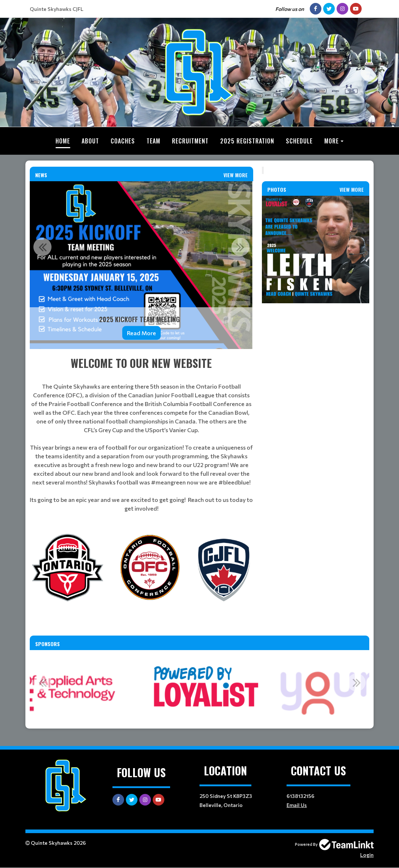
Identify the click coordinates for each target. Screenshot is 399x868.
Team (153, 141)
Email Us (297, 805)
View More (236, 175)
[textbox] (141, 434)
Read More (141, 333)
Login (367, 855)
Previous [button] (42, 247)
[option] (141, 265)
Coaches (123, 141)
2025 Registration (247, 141)
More (332, 141)
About (90, 141)
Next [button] (240, 247)
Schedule (299, 141)
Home (63, 141)
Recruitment (190, 141)
